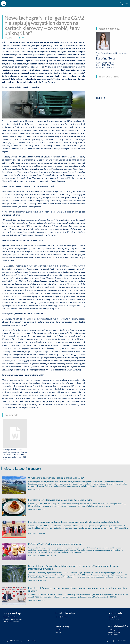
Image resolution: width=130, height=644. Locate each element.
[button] (121, 4)
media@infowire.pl (62, 617)
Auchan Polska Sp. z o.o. (47, 556)
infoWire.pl (59, 630)
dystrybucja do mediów (11, 621)
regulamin (109, 641)
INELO (21, 38)
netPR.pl (58, 632)
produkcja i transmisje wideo (13, 619)
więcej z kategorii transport (22, 468)
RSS (125, 641)
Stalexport (42, 580)
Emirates (41, 509)
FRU (40, 490)
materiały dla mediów (10, 617)
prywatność (118, 641)
